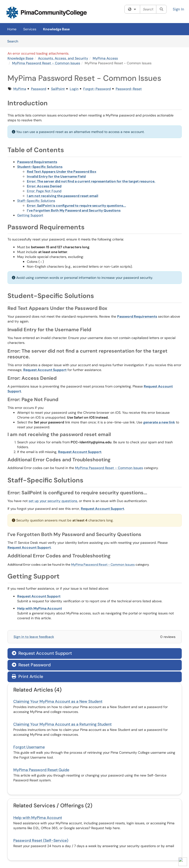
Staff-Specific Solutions (36, 201)
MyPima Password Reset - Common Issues (46, 63)
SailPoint (58, 89)
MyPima (20, 89)
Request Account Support (42, 653)
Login (74, 89)
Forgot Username (29, 747)
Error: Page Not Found (44, 191)
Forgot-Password (97, 89)
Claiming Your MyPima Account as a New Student (58, 701)
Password (39, 89)
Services (30, 29)
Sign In (178, 9)
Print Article (27, 677)
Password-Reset (129, 89)
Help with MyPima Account (38, 818)
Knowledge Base (56, 29)
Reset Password (31, 665)
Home (12, 29)
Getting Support (30, 215)
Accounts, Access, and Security (63, 58)
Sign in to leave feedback (34, 637)
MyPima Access (105, 58)
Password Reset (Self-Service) (41, 840)
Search (14, 41)
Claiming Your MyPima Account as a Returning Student (62, 724)
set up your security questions (53, 501)
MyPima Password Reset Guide (41, 770)
